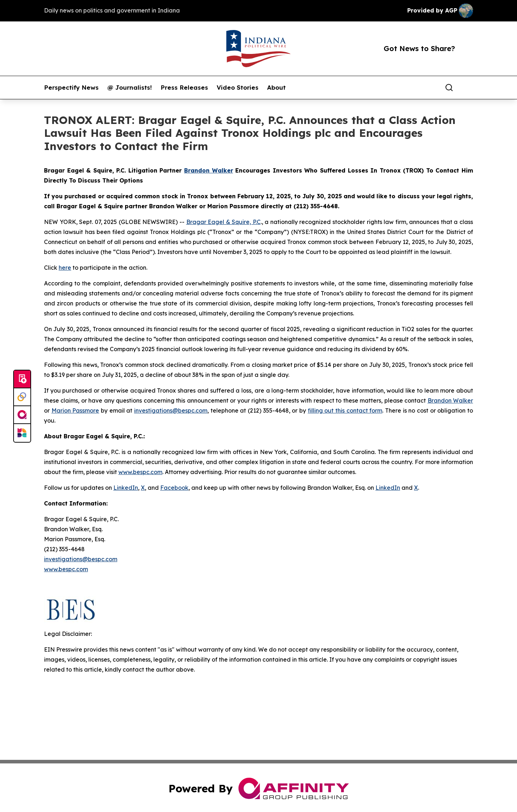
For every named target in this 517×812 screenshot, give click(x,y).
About (276, 88)
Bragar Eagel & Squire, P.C (223, 222)
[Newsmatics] (22, 433)
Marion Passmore (75, 410)
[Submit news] (22, 379)
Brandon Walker (450, 400)
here (65, 268)
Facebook (174, 488)
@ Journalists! (130, 88)
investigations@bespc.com (171, 410)
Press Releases (184, 88)
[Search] (449, 88)
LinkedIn (126, 488)
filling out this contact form (345, 410)
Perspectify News (71, 88)
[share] (468, 88)
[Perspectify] (22, 397)
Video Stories (238, 88)
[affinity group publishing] (22, 415)
